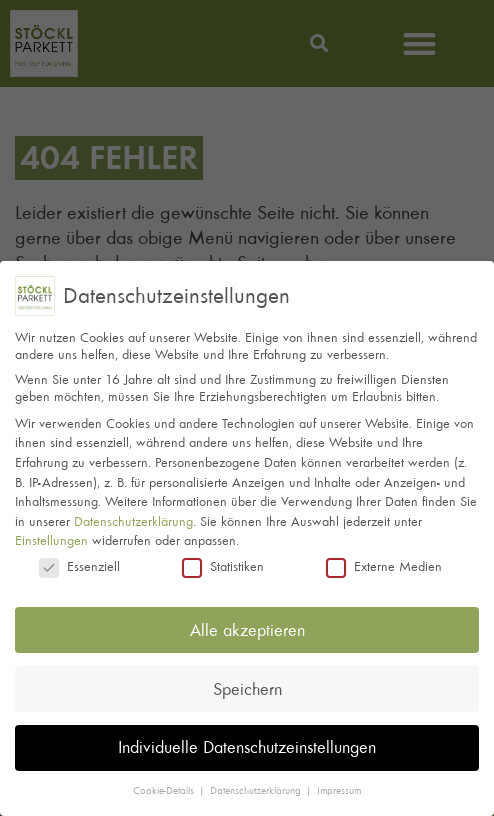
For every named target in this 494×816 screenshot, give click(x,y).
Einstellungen (51, 536)
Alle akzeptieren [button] (247, 625)
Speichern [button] (247, 684)
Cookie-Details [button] (165, 786)
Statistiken (223, 562)
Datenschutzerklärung (133, 516)
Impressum (339, 786)
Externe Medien (384, 562)
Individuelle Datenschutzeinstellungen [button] (247, 743)
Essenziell (79, 562)
